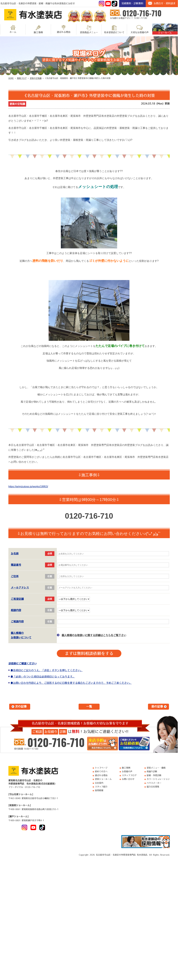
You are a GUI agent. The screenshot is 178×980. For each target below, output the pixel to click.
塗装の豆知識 (17, 104)
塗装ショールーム (103, 779)
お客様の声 (127, 771)
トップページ (101, 768)
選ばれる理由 (64, 29)
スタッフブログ (129, 775)
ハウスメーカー (154, 783)
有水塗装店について (114, 29)
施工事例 (38, 29)
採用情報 (99, 790)
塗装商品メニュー (89, 29)
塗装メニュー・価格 (156, 768)
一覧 (89, 707)
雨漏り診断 (152, 771)
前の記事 (157, 707)
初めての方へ (101, 771)
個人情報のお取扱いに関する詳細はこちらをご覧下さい (94, 635)
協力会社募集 (153, 787)
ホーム (13, 29)
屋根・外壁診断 (154, 775)
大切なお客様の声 (140, 29)
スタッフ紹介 (101, 787)
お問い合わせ (128, 779)
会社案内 (99, 783)
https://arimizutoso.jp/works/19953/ (28, 487)
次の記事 (21, 707)
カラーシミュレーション (158, 779)
